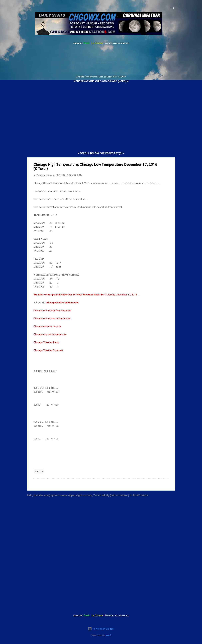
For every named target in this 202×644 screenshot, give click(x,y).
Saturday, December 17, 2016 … (86, 295)
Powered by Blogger (101, 629)
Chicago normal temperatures (50, 334)
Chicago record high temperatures (52, 311)
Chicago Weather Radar (47, 342)
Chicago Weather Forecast (48, 350)
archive (39, 474)
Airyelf (108, 635)
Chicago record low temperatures (52, 319)
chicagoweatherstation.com (62, 303)
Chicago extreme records (48, 326)
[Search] (173, 9)
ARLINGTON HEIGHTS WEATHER (101, 60)
